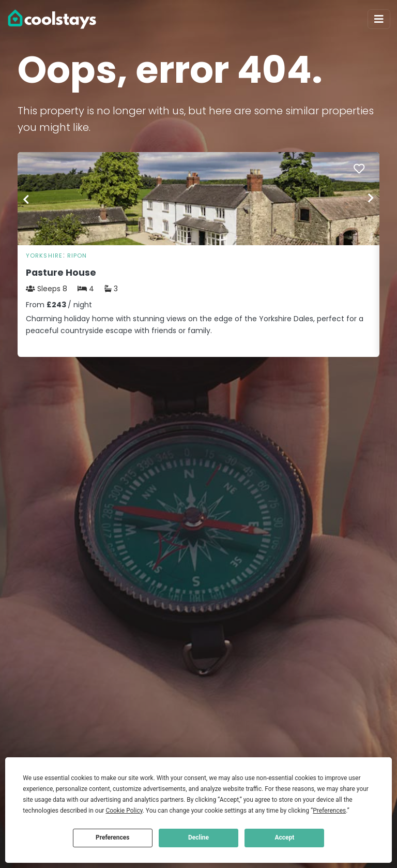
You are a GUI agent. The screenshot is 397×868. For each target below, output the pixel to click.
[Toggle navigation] (379, 19)
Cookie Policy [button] (124, 811)
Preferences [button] (329, 811)
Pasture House (61, 273)
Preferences (113, 837)
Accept (284, 837)
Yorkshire (44, 256)
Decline (198, 837)
